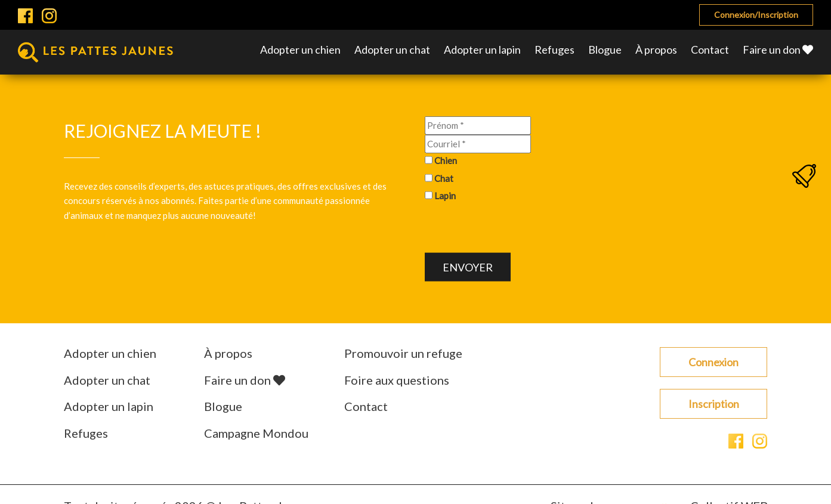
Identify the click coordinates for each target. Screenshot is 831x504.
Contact (710, 50)
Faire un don (778, 50)
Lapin (445, 196)
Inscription (714, 404)
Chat (444, 178)
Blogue (605, 50)
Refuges (554, 50)
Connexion (713, 362)
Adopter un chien (300, 50)
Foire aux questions (397, 380)
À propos (656, 50)
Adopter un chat (392, 50)
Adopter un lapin (482, 50)
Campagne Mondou (256, 433)
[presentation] (515, 230)
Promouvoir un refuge (403, 353)
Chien (446, 160)
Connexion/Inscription (756, 15)
